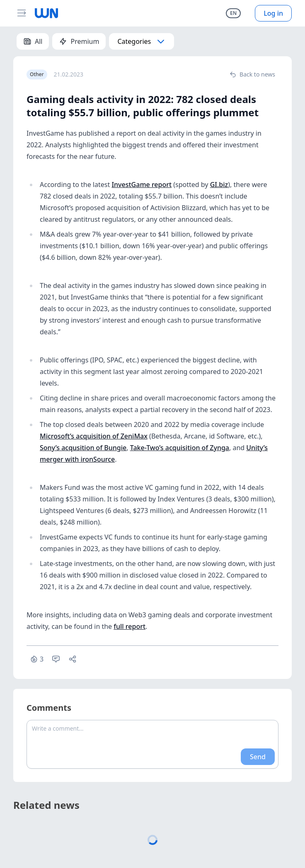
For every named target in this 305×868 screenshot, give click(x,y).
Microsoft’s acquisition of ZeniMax (94, 436)
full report (130, 626)
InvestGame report (142, 185)
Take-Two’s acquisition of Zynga (180, 448)
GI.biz (219, 185)
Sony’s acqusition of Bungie (83, 448)
